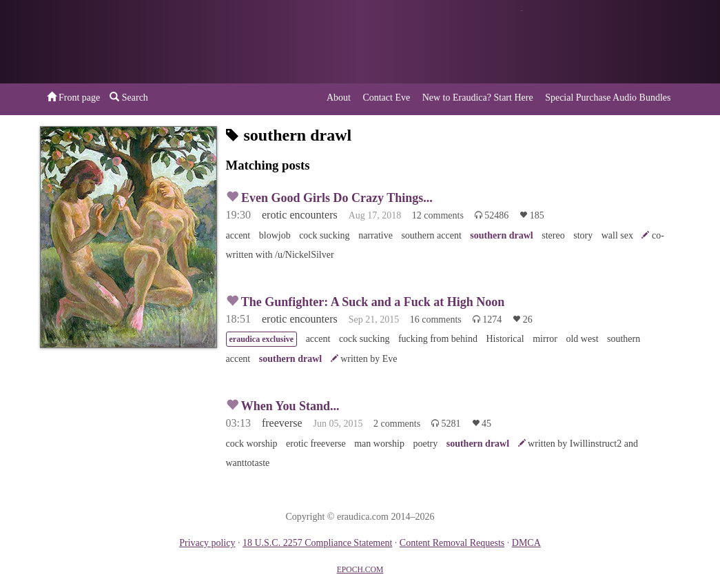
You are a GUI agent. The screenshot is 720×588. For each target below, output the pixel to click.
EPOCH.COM (360, 570)
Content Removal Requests (452, 543)
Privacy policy (207, 543)
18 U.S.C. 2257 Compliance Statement (317, 543)
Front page (74, 97)
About (339, 98)
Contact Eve (386, 98)
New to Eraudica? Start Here (478, 98)
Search (129, 97)
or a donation (610, 42)
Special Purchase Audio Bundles (608, 98)
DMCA (526, 543)
